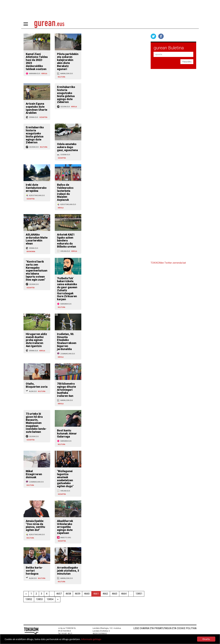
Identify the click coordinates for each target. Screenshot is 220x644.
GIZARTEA (43, 117)
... (52, 594)
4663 (115, 594)
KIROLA (44, 74)
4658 (68, 594)
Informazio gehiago (91, 639)
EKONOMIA (31, 252)
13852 (29, 599)
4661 (96, 594)
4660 (87, 594)
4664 (124, 594)
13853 (39, 599)
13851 (139, 594)
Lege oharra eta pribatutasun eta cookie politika (165, 628)
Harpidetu (187, 62)
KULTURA (62, 77)
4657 (59, 594)
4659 (78, 594)
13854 (50, 599)
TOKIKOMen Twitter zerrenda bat (168, 263)
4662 (105, 594)
